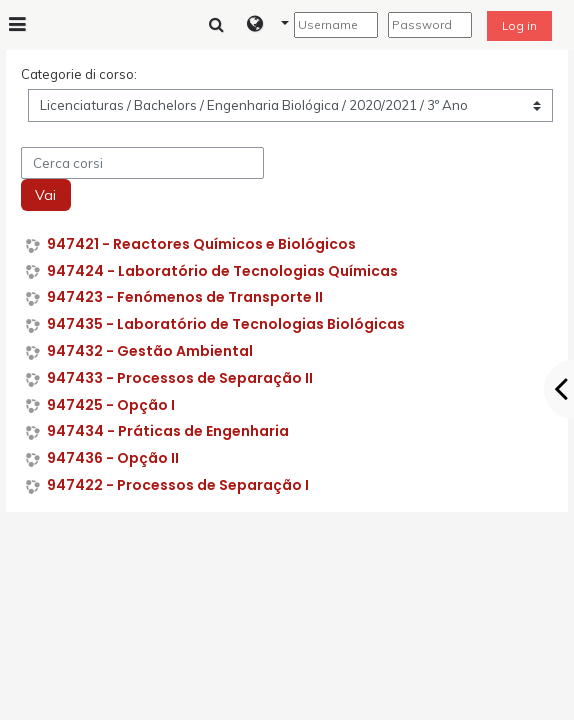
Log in (519, 25)
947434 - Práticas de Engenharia (168, 431)
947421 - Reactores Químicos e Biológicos (201, 244)
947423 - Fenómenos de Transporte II (185, 297)
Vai (45, 195)
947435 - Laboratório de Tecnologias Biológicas (226, 324)
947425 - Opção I (111, 405)
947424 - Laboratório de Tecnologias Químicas (222, 271)
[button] (268, 25)
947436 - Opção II (113, 458)
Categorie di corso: (79, 74)
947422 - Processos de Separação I (178, 485)
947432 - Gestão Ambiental (150, 351)
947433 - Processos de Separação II (180, 378)
